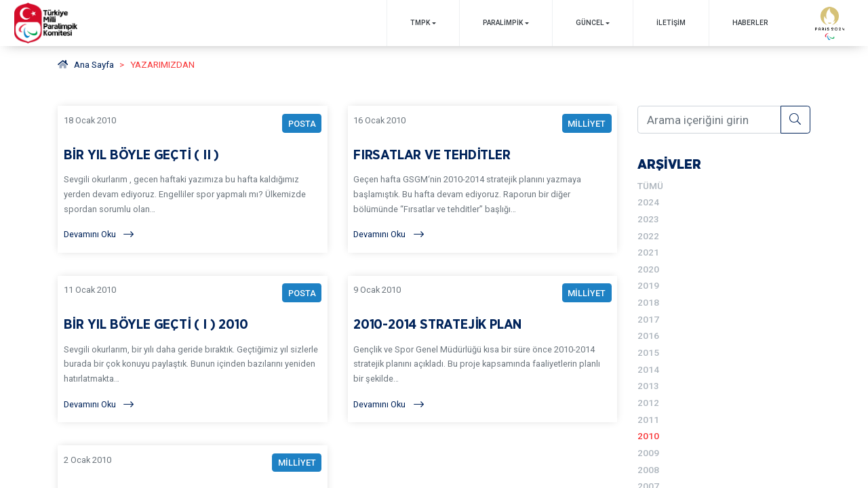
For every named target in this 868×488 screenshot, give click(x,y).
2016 (648, 335)
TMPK (420, 23)
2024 (648, 202)
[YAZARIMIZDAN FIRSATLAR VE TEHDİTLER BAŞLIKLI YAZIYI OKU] (482, 179)
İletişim (671, 23)
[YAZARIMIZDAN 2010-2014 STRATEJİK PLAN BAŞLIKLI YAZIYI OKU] (482, 349)
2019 (648, 285)
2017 (648, 319)
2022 (648, 236)
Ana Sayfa (86, 64)
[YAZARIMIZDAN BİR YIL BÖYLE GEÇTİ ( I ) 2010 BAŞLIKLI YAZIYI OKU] (193, 349)
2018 (648, 302)
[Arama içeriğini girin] (709, 119)
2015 (648, 352)
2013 (648, 386)
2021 (648, 252)
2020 (648, 269)
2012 (648, 403)
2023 (648, 219)
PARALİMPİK (503, 23)
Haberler (750, 23)
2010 (648, 436)
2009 (648, 453)
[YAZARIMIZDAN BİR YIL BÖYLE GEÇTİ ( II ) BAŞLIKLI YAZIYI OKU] (193, 179)
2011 (648, 420)
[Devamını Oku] (193, 234)
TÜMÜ (650, 186)
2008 (648, 470)
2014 (648, 369)
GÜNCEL (590, 23)
